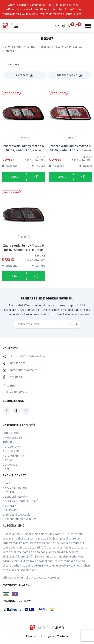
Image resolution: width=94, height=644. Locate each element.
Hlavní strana (12, 47)
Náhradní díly (13, 438)
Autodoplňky (12, 447)
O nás (7, 483)
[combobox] (70, 75)
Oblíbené (10, 167)
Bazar (7, 469)
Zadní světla (73, 47)
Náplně (8, 460)
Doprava (9, 492)
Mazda (10, 51)
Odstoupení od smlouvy (19, 519)
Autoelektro (12, 451)
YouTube (63, 636)
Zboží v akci (11, 433)
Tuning (31, 47)
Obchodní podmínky (16, 497)
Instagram (48, 636)
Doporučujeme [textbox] (67, 75)
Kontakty (9, 506)
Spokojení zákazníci (17, 515)
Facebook (32, 636)
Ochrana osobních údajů (21, 501)
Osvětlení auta (50, 47)
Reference (10, 510)
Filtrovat (25, 75)
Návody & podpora (16, 488)
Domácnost (11, 465)
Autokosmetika (13, 456)
